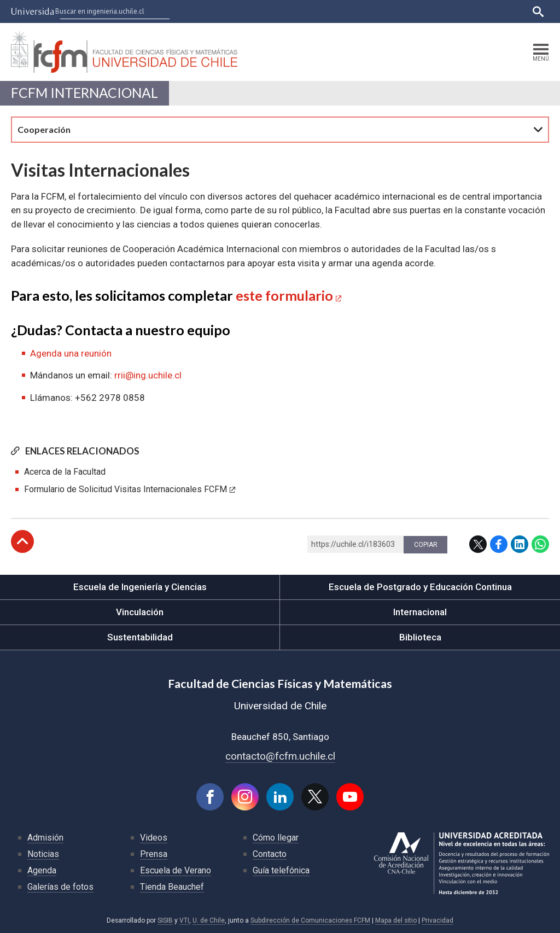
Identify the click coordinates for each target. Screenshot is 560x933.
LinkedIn (520, 544)
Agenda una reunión (71, 353)
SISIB (165, 920)
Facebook (499, 544)
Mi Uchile (429, 11)
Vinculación (140, 612)
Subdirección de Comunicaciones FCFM (310, 920)
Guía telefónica (281, 870)
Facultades (294, 11)
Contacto (270, 854)
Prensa (154, 854)
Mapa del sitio (396, 920)
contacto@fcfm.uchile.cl (280, 756)
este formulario (284, 295)
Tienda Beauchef (172, 887)
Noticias (43, 854)
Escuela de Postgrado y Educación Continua (420, 587)
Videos (154, 838)
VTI (184, 920)
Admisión (45, 838)
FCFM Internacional (84, 93)
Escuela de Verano (176, 870)
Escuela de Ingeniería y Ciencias (140, 587)
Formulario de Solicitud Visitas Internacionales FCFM (126, 489)
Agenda (42, 870)
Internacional (420, 612)
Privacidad (437, 920)
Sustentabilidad (140, 637)
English (511, 11)
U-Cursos (351, 11)
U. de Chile (209, 920)
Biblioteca (420, 637)
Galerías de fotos (60, 887)
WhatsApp (540, 544)
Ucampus (390, 11)
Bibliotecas (471, 11)
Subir (22, 541)
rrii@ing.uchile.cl (148, 375)
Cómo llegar (276, 838)
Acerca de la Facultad (65, 472)
